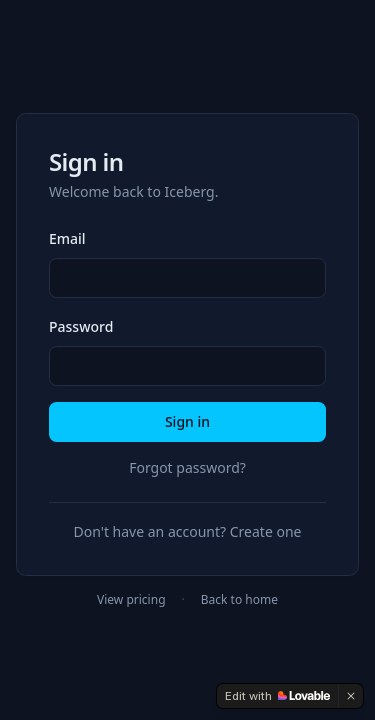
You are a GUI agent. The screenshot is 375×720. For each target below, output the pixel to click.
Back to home (239, 600)
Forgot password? (187, 467)
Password (81, 326)
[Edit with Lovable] (277, 696)
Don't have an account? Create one (188, 531)
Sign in (187, 421)
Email (67, 238)
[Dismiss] (351, 696)
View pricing (131, 600)
